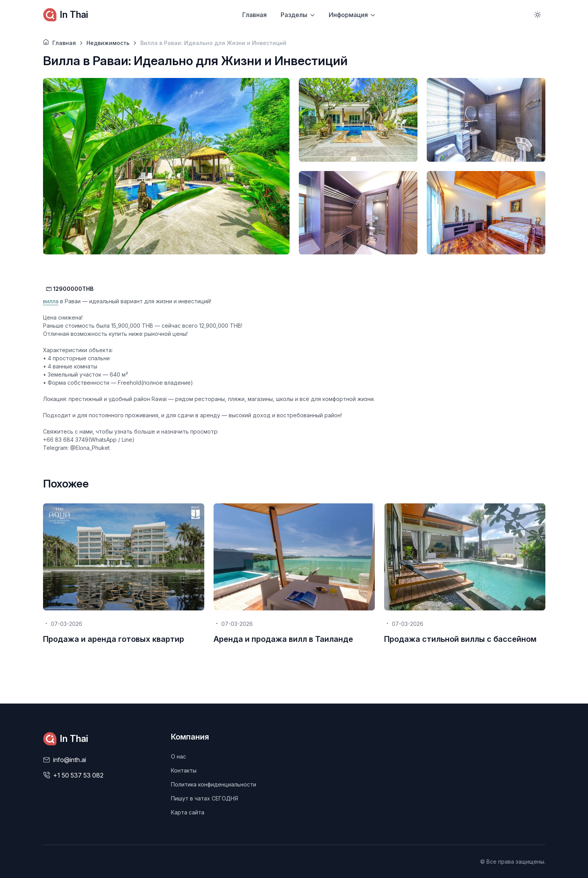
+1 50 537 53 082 (78, 775)
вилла (51, 301)
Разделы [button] (294, 15)
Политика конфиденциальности (214, 784)
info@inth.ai (70, 760)
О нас (178, 756)
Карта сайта (188, 812)
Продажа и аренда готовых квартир (114, 639)
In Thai (66, 15)
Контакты (184, 770)
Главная (254, 15)
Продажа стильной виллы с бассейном (460, 639)
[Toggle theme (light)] (538, 15)
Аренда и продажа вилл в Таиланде (283, 639)
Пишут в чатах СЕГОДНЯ (204, 798)
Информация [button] (348, 15)
